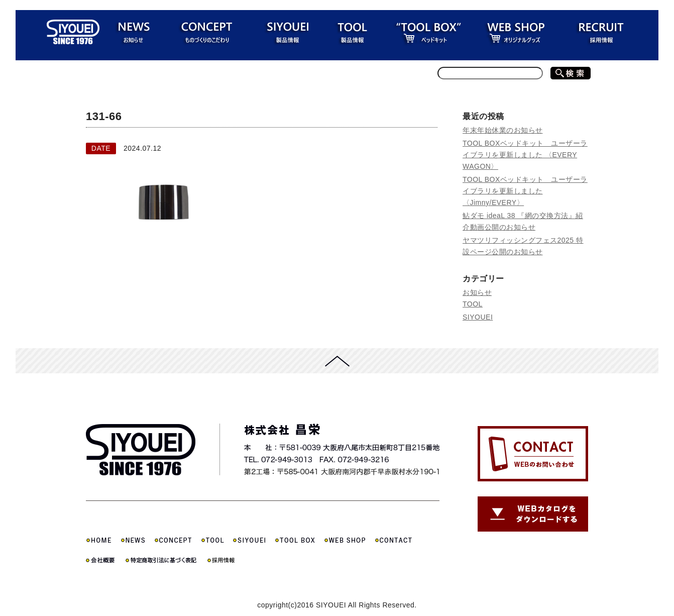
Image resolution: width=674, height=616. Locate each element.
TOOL (473, 304)
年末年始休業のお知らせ (503, 130)
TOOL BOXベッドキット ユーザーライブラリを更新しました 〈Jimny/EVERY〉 (525, 191)
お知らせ (477, 292)
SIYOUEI (478, 317)
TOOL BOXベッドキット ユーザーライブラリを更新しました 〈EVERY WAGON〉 (525, 155)
